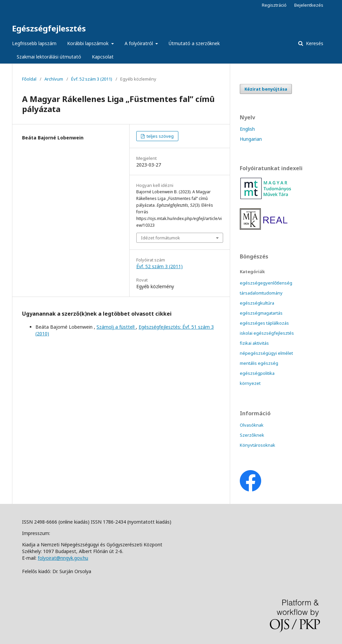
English (247, 129)
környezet (250, 383)
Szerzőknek (252, 435)
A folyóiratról (139, 43)
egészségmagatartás (261, 313)
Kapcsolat (103, 57)
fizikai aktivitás (254, 343)
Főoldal (29, 79)
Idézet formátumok (160, 238)
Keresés (314, 43)
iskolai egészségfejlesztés (267, 333)
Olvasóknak (252, 425)
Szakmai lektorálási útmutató (49, 57)
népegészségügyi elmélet (266, 353)
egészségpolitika (257, 373)
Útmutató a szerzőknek (194, 43)
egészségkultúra (257, 303)
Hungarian (251, 139)
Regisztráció (274, 5)
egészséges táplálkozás (264, 323)
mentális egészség (259, 363)
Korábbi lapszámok (89, 43)
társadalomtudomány (261, 293)
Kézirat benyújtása (266, 89)
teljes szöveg (160, 136)
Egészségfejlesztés (49, 28)
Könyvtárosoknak (258, 445)
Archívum (54, 79)
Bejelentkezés (309, 5)
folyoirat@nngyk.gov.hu (63, 558)
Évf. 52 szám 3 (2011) (92, 79)
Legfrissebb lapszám (34, 43)
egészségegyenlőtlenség (266, 283)
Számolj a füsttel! (116, 327)
